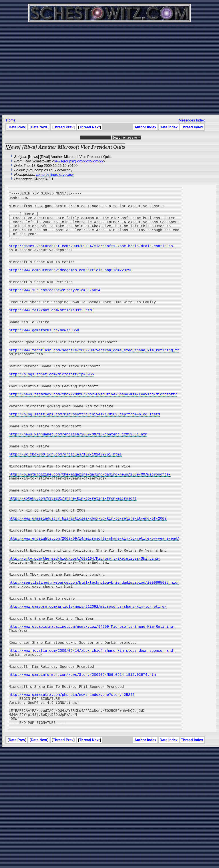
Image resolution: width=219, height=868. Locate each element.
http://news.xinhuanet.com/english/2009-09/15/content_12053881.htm (78, 488)
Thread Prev (63, 127)
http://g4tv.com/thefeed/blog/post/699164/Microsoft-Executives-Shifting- (84, 639)
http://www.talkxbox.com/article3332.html (51, 336)
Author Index (145, 127)
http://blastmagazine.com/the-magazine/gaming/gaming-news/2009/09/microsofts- (90, 536)
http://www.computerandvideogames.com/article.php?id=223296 (71, 287)
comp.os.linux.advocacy (55, 175)
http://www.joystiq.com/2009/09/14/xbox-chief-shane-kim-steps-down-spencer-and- (92, 752)
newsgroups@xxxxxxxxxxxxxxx (79, 161)
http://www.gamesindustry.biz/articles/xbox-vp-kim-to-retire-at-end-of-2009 (88, 590)
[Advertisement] (109, 68)
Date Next (39, 127)
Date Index (169, 127)
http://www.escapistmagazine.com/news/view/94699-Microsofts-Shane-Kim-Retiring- (92, 722)
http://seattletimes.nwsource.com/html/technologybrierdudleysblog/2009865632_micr (94, 669)
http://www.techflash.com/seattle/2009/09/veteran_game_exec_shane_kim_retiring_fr (94, 385)
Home (11, 120)
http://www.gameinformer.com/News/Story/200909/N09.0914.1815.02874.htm (82, 781)
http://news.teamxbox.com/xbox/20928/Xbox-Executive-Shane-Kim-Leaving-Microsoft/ (93, 439)
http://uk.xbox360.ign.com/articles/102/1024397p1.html (65, 512)
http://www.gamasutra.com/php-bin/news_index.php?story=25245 (72, 806)
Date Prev (17, 127)
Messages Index (192, 120)
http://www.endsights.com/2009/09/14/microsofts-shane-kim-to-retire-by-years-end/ (94, 615)
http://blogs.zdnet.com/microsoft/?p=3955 (51, 414)
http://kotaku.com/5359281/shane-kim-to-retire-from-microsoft (73, 566)
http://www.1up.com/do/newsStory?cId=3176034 (55, 311)
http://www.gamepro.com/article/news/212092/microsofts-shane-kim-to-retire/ (88, 698)
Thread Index (192, 127)
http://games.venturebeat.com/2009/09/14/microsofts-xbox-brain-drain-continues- (92, 257)
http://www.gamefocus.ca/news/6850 (44, 360)
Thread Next (89, 127)
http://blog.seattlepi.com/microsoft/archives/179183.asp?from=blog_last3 (84, 463)
